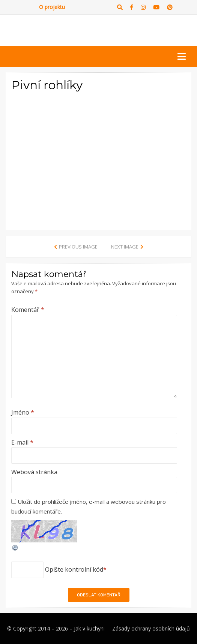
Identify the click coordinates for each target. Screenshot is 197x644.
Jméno (23, 412)
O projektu (52, 7)
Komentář (28, 310)
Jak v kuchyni (89, 628)
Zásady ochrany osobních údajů (151, 628)
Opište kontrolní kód (74, 569)
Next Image (125, 247)
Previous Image (78, 247)
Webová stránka (34, 472)
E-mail (22, 442)
